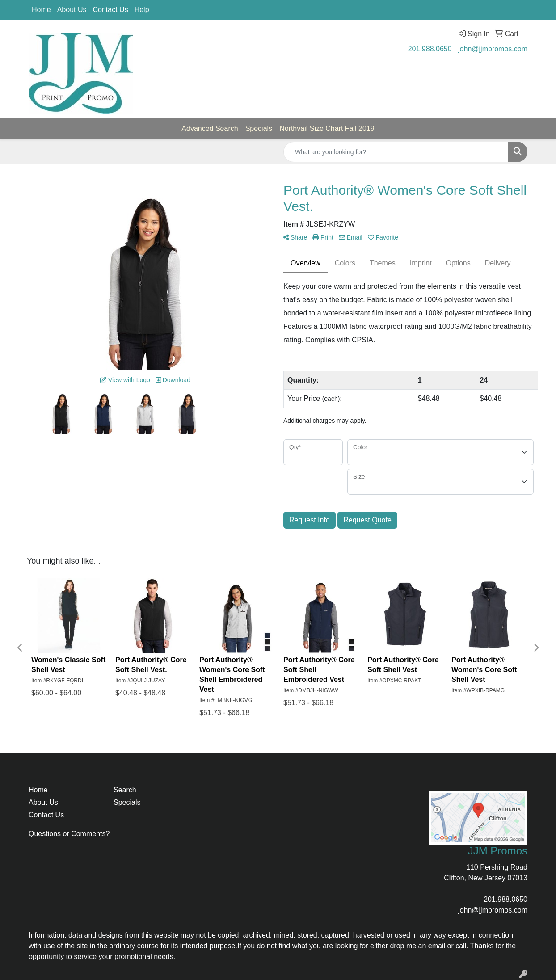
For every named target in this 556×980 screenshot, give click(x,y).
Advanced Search (210, 128)
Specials (259, 128)
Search (125, 790)
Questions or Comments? (69, 834)
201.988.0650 (430, 49)
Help (142, 10)
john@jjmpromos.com (493, 49)
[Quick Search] (396, 152)
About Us (72, 10)
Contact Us (111, 10)
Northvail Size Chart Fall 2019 (327, 128)
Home (41, 10)
